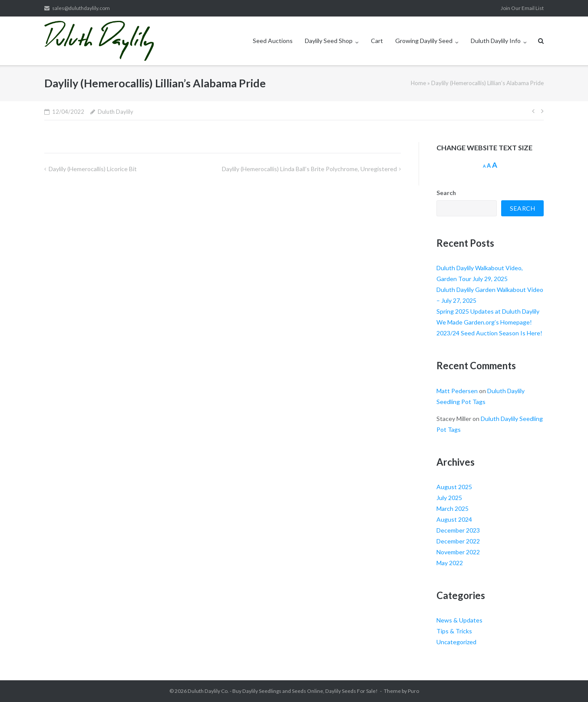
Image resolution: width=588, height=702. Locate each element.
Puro (413, 691)
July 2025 (449, 498)
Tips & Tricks (454, 631)
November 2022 (458, 552)
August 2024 (454, 519)
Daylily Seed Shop (329, 41)
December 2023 (458, 530)
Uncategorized (456, 642)
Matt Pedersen (457, 391)
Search (446, 193)
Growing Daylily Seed (424, 41)
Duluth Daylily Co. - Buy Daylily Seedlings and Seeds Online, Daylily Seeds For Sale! (283, 691)
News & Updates (459, 620)
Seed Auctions (273, 41)
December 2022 (458, 541)
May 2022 (450, 563)
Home (418, 83)
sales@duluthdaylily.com (81, 8)
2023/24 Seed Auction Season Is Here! (489, 333)
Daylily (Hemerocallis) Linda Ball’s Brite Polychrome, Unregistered (309, 169)
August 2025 (454, 487)
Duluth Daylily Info (496, 41)
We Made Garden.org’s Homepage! (484, 322)
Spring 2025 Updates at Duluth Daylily (488, 311)
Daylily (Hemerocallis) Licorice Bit (93, 169)
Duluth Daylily (116, 112)
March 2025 (453, 508)
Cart (377, 41)
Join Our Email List (522, 8)
